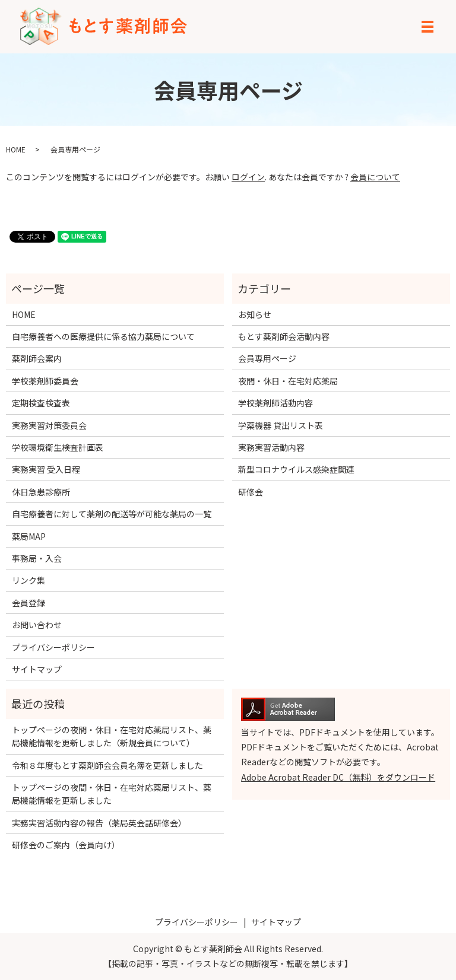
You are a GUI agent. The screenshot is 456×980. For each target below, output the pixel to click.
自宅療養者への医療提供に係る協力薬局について (103, 336)
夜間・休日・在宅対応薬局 (288, 381)
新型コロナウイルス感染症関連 (296, 469)
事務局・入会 (37, 558)
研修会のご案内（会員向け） (66, 845)
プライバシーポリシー (53, 647)
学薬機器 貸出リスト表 (281, 425)
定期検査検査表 (41, 403)
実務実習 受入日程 (46, 469)
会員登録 (28, 603)
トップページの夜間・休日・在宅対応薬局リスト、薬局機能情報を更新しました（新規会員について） (112, 736)
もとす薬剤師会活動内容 (284, 336)
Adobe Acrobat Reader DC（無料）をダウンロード (338, 777)
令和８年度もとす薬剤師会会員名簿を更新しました (107, 765)
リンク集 (28, 580)
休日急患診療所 (41, 492)
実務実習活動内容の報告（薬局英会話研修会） (99, 823)
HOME (16, 149)
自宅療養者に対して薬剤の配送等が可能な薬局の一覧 (112, 514)
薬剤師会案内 (37, 358)
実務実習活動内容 (271, 447)
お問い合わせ (37, 625)
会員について (375, 177)
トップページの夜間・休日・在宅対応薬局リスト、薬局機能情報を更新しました (112, 794)
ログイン (248, 177)
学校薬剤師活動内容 (275, 403)
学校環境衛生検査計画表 (58, 447)
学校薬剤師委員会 (45, 381)
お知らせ (255, 314)
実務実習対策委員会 (49, 425)
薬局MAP (29, 536)
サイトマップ (37, 669)
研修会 (251, 492)
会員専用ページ (267, 358)
